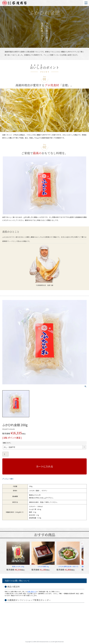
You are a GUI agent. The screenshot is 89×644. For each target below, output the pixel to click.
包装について (7, 443)
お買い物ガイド (32, 592)
